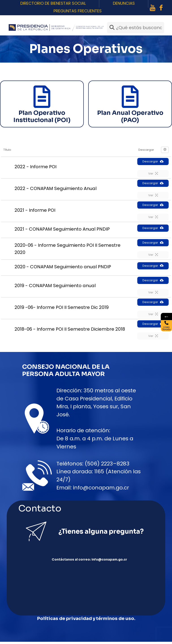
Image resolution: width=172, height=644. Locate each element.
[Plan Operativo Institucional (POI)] (42, 97)
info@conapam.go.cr (101, 488)
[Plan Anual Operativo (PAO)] (130, 97)
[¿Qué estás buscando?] (136, 28)
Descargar (153, 161)
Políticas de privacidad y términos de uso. (86, 621)
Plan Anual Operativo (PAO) (130, 116)
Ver (153, 174)
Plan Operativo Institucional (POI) (42, 116)
